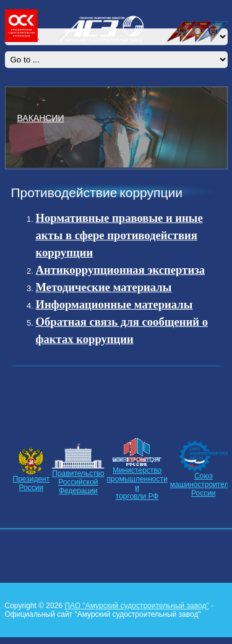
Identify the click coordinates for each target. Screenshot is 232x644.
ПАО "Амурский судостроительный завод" (136, 606)
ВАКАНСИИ (41, 117)
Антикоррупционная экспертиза (121, 270)
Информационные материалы (114, 304)
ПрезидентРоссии (32, 483)
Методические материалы (104, 287)
